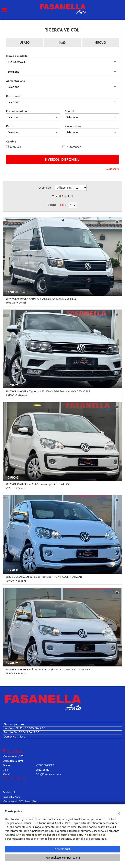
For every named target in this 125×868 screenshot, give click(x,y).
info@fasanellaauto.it (48, 774)
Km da (10, 126)
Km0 (63, 43)
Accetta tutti (63, 849)
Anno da (70, 111)
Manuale (16, 147)
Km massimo (73, 126)
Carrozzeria (14, 96)
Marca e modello (17, 56)
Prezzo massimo (16, 111)
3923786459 (43, 770)
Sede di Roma (15, 751)
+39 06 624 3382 (45, 765)
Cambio (11, 142)
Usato (25, 43)
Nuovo (100, 43)
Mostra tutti (113, 169)
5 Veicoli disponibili (63, 160)
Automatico (74, 147)
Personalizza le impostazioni (63, 858)
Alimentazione (16, 81)
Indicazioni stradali (14, 778)
